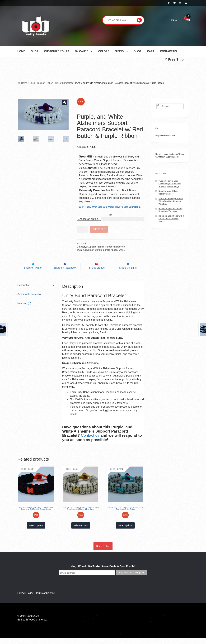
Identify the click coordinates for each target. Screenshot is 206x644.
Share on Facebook (65, 274)
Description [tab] (24, 291)
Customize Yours (57, 51)
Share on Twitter (33, 274)
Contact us (90, 441)
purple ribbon (110, 250)
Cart (151, 51)
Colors (104, 51)
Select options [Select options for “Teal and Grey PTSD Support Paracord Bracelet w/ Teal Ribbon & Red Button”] (125, 531)
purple (98, 250)
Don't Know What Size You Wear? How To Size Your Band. (110, 207)
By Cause (82, 51)
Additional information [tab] (30, 300)
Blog (137, 51)
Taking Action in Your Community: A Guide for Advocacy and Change (170, 184)
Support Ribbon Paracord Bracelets (55, 83)
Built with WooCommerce (32, 626)
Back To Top (103, 552)
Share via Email (128, 274)
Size (110, 215)
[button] (65, 103)
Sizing (119, 51)
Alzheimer (88, 250)
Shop (35, 51)
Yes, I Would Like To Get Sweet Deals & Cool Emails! (103, 572)
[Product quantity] (82, 229)
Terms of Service (45, 599)
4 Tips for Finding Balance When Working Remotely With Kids (171, 201)
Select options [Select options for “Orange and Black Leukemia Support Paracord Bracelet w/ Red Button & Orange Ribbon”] (36, 531)
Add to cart (99, 229)
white (122, 250)
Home (21, 51)
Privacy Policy (25, 599)
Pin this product (96, 274)
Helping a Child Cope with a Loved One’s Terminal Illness (171, 219)
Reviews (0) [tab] (24, 309)
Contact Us (169, 51)
